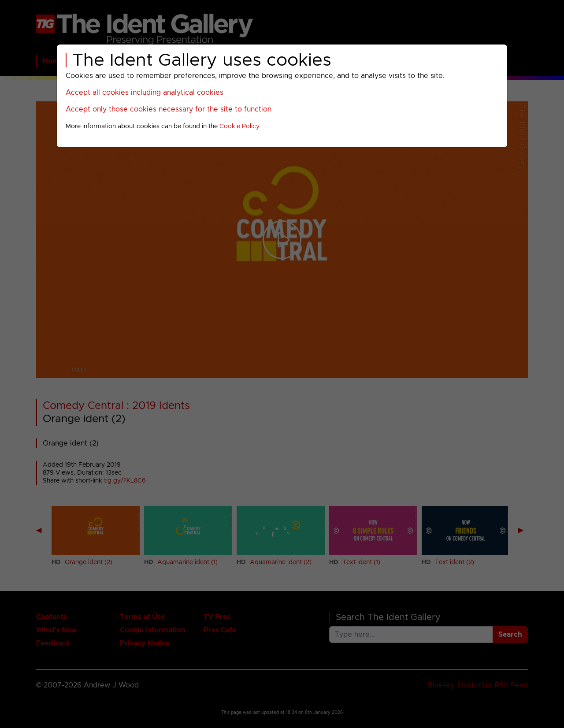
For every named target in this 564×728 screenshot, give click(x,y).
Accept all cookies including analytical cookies (145, 93)
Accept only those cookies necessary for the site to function (169, 109)
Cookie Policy (239, 126)
